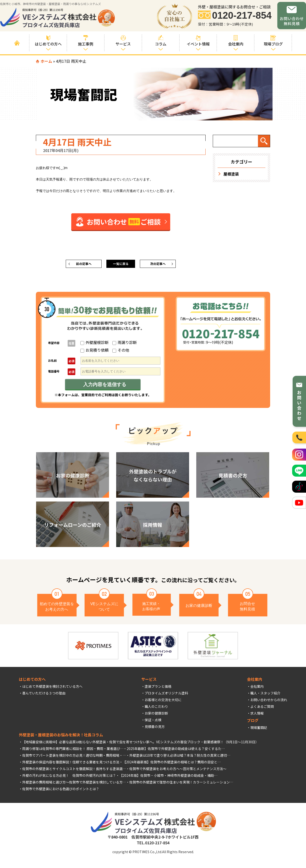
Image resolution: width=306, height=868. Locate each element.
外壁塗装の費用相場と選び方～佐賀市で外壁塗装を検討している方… (74, 784)
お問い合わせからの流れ (269, 702)
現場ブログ (273, 41)
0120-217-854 (242, 15)
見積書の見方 (155, 728)
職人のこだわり (156, 708)
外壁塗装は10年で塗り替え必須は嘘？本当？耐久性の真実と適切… (180, 757)
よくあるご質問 (262, 708)
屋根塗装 (231, 174)
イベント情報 (198, 41)
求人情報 (257, 715)
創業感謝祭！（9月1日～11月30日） (231, 744)
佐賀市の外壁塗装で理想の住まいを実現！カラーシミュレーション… (181, 784)
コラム (161, 41)
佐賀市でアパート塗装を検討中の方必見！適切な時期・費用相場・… (74, 757)
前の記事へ (84, 265)
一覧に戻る (121, 265)
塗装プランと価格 (158, 688)
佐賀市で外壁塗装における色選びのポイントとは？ (61, 791)
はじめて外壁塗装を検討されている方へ (52, 688)
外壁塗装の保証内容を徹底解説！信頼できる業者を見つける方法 (71, 764)
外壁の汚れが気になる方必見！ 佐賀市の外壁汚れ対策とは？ (69, 777)
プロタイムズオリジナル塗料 (166, 695)
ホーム (46, 61)
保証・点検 (153, 722)
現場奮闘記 (259, 729)
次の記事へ (158, 265)
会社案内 (257, 688)
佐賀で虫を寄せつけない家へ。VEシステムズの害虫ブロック (155, 744)
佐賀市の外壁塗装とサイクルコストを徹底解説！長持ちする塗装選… (74, 771)
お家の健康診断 (156, 715)
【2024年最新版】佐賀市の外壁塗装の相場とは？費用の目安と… (172, 764)
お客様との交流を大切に (163, 702)
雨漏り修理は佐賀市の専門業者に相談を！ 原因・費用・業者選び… (73, 750)
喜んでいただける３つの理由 (44, 695)
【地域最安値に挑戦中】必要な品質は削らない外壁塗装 (64, 744)
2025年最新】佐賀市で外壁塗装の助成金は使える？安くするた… (176, 750)
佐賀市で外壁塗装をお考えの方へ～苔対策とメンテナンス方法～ (178, 771)
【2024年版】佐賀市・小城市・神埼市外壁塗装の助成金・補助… (168, 777)
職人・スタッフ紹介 (265, 695)
